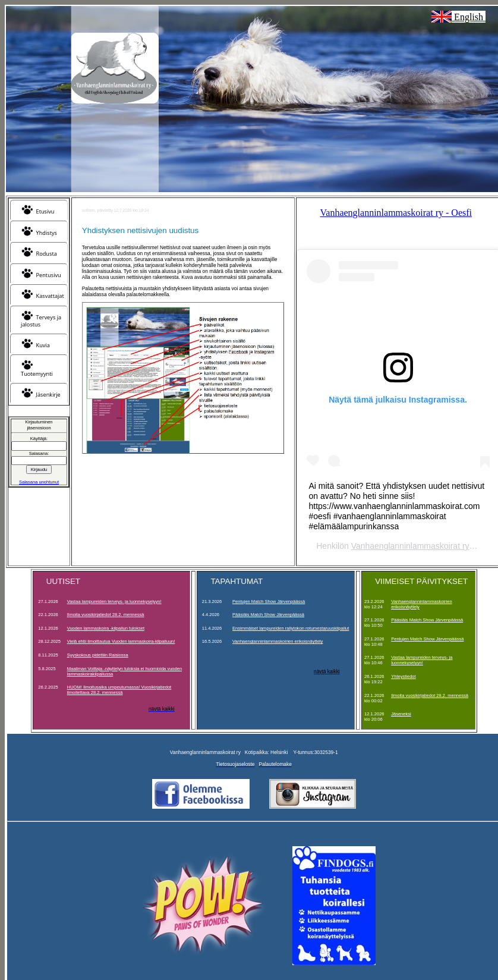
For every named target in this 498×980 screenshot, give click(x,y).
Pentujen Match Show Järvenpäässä (269, 601)
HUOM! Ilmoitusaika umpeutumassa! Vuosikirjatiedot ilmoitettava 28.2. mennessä (119, 690)
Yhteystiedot (403, 676)
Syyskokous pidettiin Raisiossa (98, 655)
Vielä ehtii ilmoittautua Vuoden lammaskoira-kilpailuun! (121, 641)
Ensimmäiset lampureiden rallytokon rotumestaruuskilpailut (291, 628)
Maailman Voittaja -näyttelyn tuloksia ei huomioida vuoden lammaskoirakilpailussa (124, 671)
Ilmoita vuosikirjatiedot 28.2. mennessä (106, 615)
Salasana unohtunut (39, 482)
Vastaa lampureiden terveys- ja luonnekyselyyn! (114, 601)
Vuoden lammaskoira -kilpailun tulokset (106, 628)
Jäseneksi (401, 714)
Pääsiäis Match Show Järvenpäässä (268, 615)
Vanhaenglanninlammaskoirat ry (410, 546)
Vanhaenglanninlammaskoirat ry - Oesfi (396, 213)
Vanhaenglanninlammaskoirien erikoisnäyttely (278, 641)
